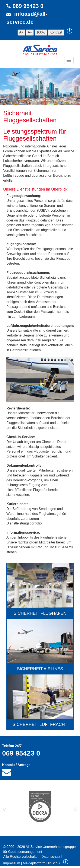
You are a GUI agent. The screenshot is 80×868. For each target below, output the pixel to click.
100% (41, 32)
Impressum (12, 863)
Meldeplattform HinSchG (41, 863)
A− (30, 32)
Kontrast (56, 32)
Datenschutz (51, 857)
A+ (21, 32)
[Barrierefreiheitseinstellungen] (70, 32)
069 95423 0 (28, 6)
